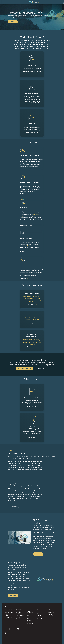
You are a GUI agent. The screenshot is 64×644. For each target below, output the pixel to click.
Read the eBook (31, 347)
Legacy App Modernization (18, 612)
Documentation (42, 369)
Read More (23, 252)
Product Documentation (31, 611)
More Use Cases (18, 620)
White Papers (41, 617)
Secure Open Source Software (19, 618)
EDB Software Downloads (25, 369)
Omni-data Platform (19, 616)
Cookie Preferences (40, 642)
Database (5, 611)
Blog (39, 609)
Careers (51, 614)
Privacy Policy (22, 642)
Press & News (52, 613)
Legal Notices (13, 642)
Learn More (23, 278)
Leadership (52, 611)
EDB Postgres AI (6, 609)
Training (28, 617)
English (7, 631)
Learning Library (41, 619)
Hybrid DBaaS (18, 614)
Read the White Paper (31, 407)
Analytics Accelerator (8, 616)
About (51, 609)
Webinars (40, 616)
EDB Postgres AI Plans (31, 621)
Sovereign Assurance (8, 618)
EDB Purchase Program (31, 622)
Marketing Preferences (31, 642)
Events (39, 614)
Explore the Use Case (26, 169)
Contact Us (13, 22)
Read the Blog (31, 438)
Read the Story (31, 304)
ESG (18, 642)
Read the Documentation (26, 194)
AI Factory (5, 614)
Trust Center (29, 619)
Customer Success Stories (42, 612)
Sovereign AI (17, 609)
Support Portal (29, 616)
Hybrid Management (7, 613)
